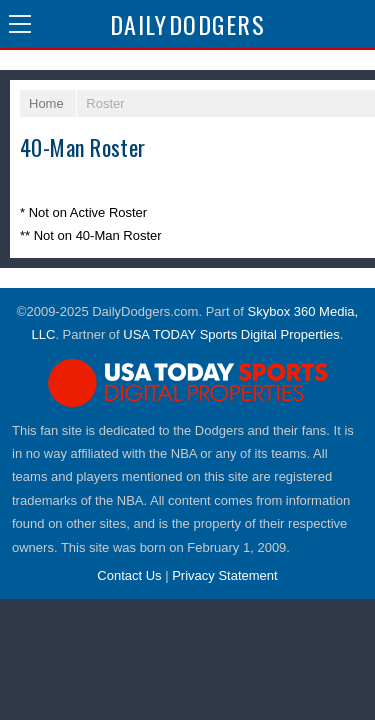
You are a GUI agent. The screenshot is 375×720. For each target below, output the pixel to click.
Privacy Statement (225, 575)
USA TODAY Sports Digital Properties (231, 334)
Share (355, 24)
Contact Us (129, 575)
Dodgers (187, 24)
